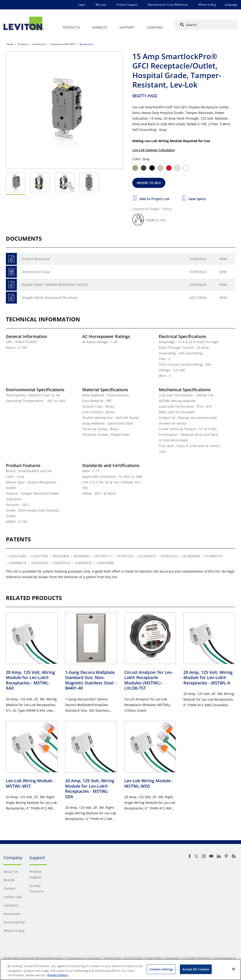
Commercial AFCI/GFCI (63, 44)
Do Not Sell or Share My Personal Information (33, 958)
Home (10, 44)
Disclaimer (173, 958)
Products (23, 44)
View (223, 259)
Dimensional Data (36, 272)
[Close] (234, 969)
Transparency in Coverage (83, 958)
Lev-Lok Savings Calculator (154, 150)
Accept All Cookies (196, 969)
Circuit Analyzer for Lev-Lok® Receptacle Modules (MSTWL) (149, 680)
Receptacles (86, 44)
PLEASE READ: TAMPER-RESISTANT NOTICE (55, 285)
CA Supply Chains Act (197, 958)
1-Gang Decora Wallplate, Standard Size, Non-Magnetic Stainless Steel (91, 680)
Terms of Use (112, 958)
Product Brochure (36, 259)
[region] (120, 970)
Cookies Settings (161, 969)
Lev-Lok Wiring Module (30, 783)
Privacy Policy (154, 958)
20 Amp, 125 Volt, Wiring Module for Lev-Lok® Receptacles (30, 680)
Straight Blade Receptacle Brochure (50, 298)
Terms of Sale (133, 958)
